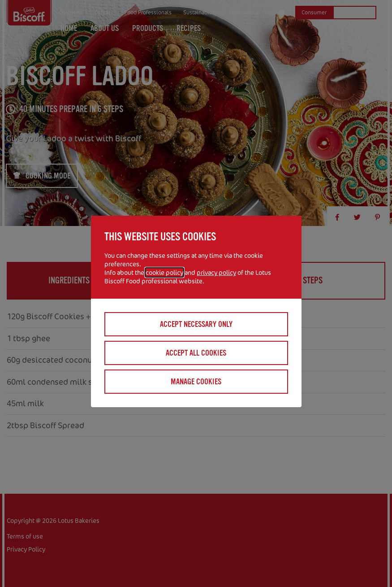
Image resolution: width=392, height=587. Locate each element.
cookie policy (164, 272)
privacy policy (216, 272)
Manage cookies (196, 382)
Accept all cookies (196, 353)
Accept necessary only (196, 324)
